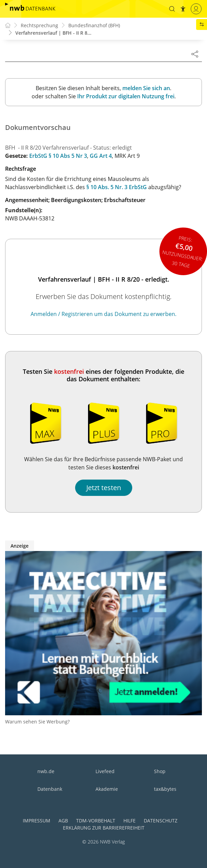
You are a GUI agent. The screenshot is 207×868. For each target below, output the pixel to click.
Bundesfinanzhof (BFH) (94, 25)
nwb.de (46, 771)
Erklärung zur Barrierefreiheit (104, 828)
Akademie (107, 789)
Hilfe (130, 821)
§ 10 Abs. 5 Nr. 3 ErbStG (117, 187)
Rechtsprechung (39, 25)
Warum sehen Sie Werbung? (37, 722)
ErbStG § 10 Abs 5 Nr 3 (58, 156)
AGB (63, 821)
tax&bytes (165, 789)
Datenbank (50, 789)
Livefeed (105, 771)
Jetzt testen (104, 488)
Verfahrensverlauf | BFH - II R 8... (53, 33)
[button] (172, 9)
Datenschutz (161, 821)
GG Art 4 (101, 156)
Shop (160, 771)
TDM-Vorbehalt (96, 821)
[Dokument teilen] (195, 54)
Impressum (37, 821)
